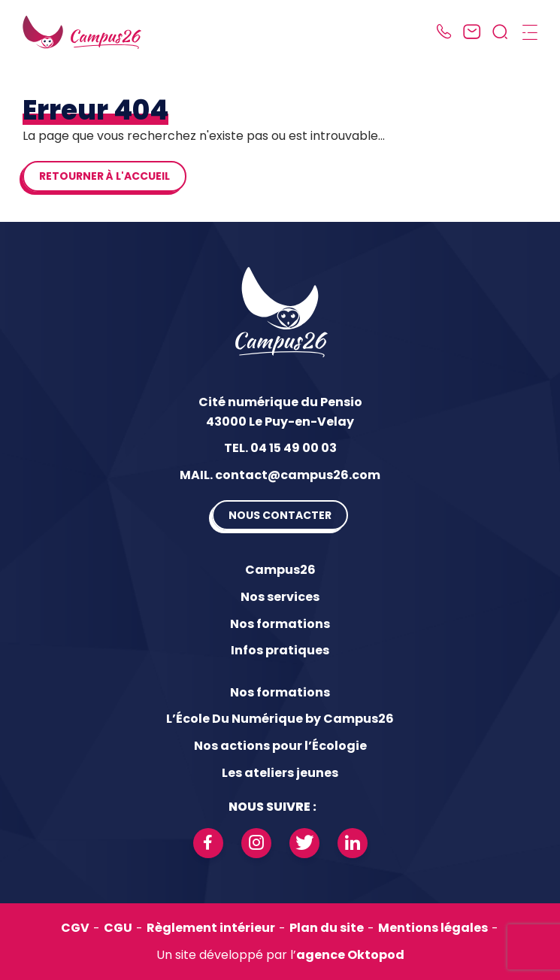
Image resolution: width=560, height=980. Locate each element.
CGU (118, 928)
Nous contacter (280, 515)
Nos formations (280, 624)
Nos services (280, 597)
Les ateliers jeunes (280, 773)
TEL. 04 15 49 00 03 (280, 448)
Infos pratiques (280, 650)
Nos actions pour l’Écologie (280, 746)
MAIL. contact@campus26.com (280, 475)
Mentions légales (433, 928)
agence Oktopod (350, 955)
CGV (75, 928)
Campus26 (280, 570)
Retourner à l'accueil (104, 176)
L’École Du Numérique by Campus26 (280, 719)
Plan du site (327, 928)
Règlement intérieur (211, 928)
